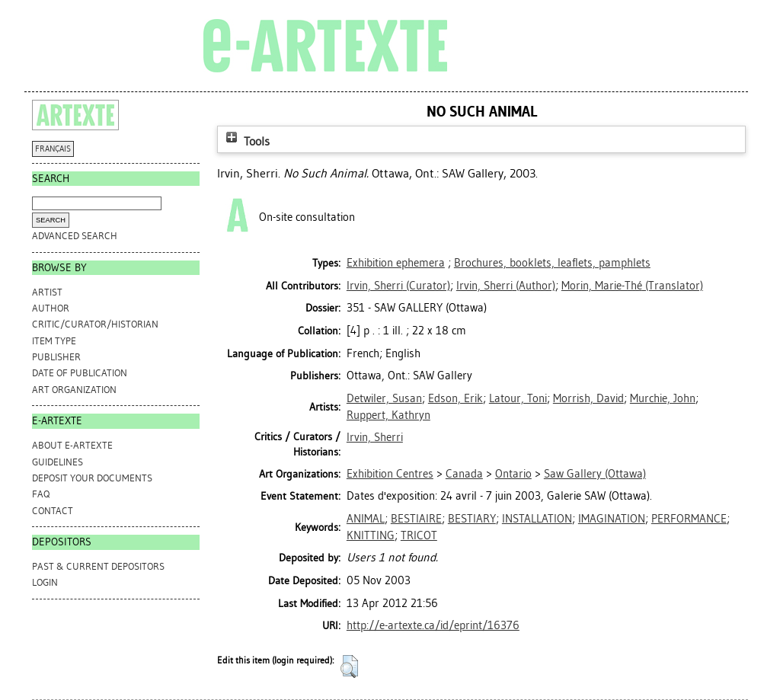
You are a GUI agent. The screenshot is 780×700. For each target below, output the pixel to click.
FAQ (41, 494)
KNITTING (371, 535)
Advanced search (75, 236)
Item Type (54, 341)
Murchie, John (663, 398)
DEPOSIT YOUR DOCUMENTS (92, 478)
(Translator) (632, 286)
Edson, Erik (456, 398)
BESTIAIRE (416, 519)
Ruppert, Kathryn (388, 415)
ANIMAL (366, 519)
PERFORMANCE (689, 519)
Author (51, 308)
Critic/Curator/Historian (95, 324)
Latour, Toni (518, 398)
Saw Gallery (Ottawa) (595, 474)
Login (45, 582)
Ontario (513, 474)
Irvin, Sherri (375, 437)
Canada (464, 474)
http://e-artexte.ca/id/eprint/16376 (433, 625)
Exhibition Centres (390, 474)
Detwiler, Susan (384, 398)
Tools (246, 141)
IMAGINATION (612, 519)
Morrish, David (588, 398)
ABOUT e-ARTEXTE (72, 445)
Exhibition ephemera (396, 263)
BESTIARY (472, 519)
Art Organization (74, 390)
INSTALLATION (537, 519)
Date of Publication (80, 373)
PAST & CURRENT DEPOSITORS (98, 566)
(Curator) (398, 286)
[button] (349, 666)
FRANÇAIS (53, 149)
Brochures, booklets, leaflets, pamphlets (552, 263)
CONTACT (53, 511)
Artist (47, 292)
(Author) (506, 286)
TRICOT (419, 535)
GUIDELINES (58, 462)
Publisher (56, 357)
